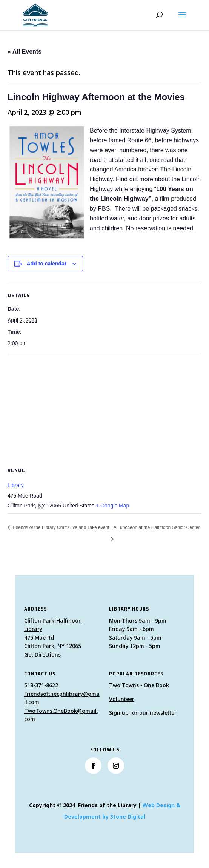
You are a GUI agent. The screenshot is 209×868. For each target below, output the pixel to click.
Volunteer (122, 699)
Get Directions (42, 654)
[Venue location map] (104, 409)
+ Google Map (112, 506)
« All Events (25, 52)
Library (16, 485)
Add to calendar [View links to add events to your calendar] (47, 264)
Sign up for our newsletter (143, 713)
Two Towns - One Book (139, 685)
